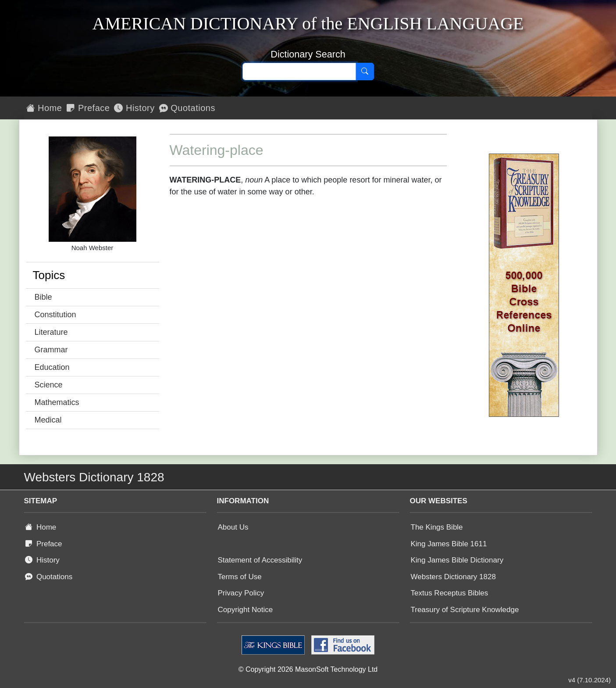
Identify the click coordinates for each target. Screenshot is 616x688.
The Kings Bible (437, 527)
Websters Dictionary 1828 (453, 577)
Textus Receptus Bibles (450, 593)
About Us (233, 527)
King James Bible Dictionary (457, 560)
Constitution (55, 315)
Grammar (51, 350)
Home (44, 108)
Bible (43, 297)
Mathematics (57, 402)
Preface (88, 108)
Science (49, 385)
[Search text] (299, 72)
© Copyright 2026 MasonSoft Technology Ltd (308, 669)
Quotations (187, 108)
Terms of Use (240, 577)
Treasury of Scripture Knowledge (465, 610)
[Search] (365, 72)
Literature (51, 332)
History (134, 108)
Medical (48, 420)
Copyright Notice (246, 610)
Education (52, 367)
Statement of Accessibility (260, 560)
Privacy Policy (241, 593)
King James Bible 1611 (449, 544)
